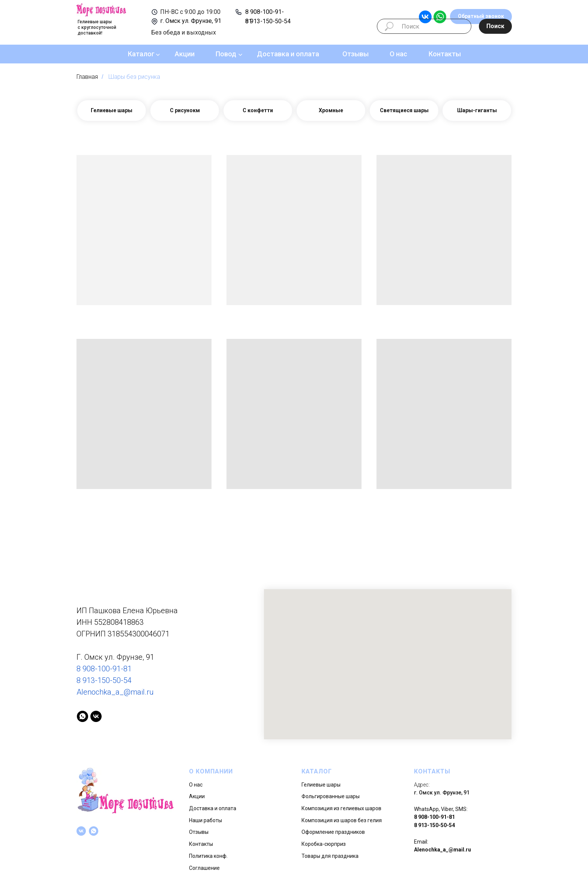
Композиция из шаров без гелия (342, 820)
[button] (481, 17)
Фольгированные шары (331, 796)
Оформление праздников (333, 832)
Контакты (445, 54)
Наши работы (205, 820)
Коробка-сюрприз (324, 844)
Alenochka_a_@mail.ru (115, 692)
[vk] (96, 716)
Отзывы (355, 54)
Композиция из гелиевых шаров (341, 808)
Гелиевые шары (321, 785)
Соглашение (204, 868)
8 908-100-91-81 (104, 669)
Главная (87, 77)
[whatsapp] (82, 716)
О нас (398, 54)
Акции (185, 54)
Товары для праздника (330, 856)
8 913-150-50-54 (268, 21)
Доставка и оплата (288, 54)
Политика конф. (208, 856)
